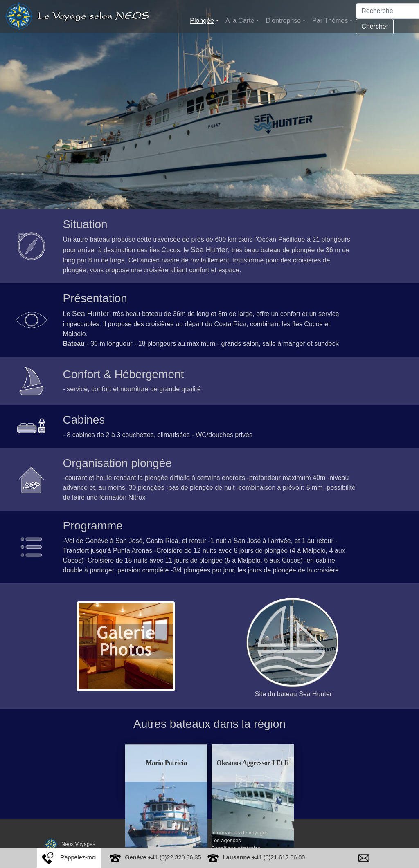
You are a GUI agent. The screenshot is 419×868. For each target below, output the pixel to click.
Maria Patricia (172, 763)
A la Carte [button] (240, 21)
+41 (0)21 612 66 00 (264, 857)
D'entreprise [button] (283, 21)
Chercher (375, 26)
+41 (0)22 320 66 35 (163, 857)
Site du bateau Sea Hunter (294, 694)
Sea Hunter (209, 250)
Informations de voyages (240, 832)
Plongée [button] (202, 21)
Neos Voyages (69, 844)
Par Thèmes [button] (330, 21)
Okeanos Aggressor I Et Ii (246, 763)
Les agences (226, 840)
